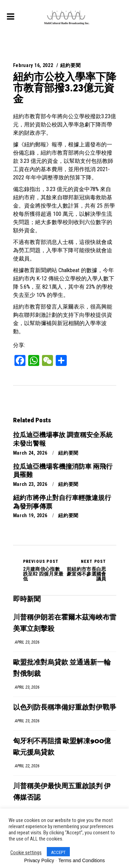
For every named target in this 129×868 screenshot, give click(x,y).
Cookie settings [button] (26, 853)
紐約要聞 (70, 65)
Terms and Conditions (81, 860)
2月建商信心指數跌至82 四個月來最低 (44, 570)
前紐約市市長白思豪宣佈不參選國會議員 (85, 570)
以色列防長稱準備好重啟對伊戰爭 (65, 708)
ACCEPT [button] (58, 852)
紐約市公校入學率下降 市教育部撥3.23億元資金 (65, 88)
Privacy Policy (39, 860)
